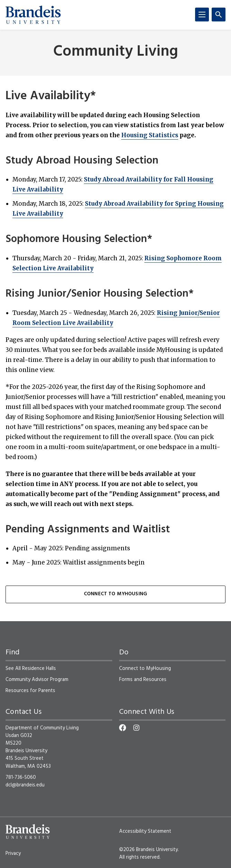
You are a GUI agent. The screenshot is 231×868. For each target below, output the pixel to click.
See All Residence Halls (31, 669)
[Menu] (202, 15)
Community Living (116, 52)
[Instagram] (136, 728)
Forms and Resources (143, 680)
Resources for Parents (30, 691)
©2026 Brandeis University (148, 850)
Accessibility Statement (145, 831)
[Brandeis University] (33, 15)
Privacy (13, 853)
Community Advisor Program (37, 680)
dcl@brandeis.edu (25, 785)
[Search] (219, 15)
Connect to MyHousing (115, 594)
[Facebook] (123, 728)
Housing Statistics (150, 135)
